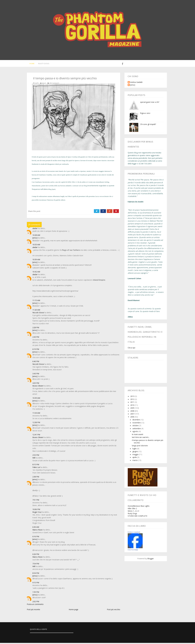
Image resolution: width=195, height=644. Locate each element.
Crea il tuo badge (133, 551)
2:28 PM (36, 329)
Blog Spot (52, 190)
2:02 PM (36, 603)
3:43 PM (36, 375)
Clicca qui (131, 349)
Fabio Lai (36, 468)
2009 (133, 409)
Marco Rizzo (37, 531)
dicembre (136, 421)
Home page (73, 611)
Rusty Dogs (43, 64)
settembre (137, 430)
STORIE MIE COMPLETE (137, 517)
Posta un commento (35, 605)
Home (31, 64)
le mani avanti (138, 435)
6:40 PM (36, 362)
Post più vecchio (114, 611)
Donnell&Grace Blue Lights (139, 507)
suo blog (84, 187)
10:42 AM (36, 273)
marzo (135, 461)
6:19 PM (36, 350)
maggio (136, 456)
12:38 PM (36, 424)
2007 (133, 415)
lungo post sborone (140, 447)
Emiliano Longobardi (134, 533)
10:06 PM (36, 510)
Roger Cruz (37, 513)
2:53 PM (36, 456)
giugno (135, 453)
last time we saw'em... (141, 438)
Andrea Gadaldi (136, 83)
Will (34, 459)
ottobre (136, 427)
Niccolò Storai (38, 314)
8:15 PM (36, 466)
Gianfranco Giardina (45, 176)
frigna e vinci (145, 114)
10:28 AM (36, 236)
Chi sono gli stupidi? (148, 125)
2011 (133, 403)
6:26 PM (36, 555)
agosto (136, 432)
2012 (133, 400)
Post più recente (33, 611)
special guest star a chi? (150, 103)
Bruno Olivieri (38, 387)
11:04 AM (36, 414)
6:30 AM (36, 528)
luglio (135, 450)
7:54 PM (36, 565)
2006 (133, 418)
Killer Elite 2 (132, 510)
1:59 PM (36, 593)
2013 (133, 397)
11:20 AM (36, 311)
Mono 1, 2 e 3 (133, 512)
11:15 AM (36, 301)
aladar (35, 229)
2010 (133, 406)
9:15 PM (36, 584)
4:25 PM (36, 384)
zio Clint (88, 158)
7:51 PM (36, 501)
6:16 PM (36, 538)
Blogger (151, 560)
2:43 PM (36, 338)
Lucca (97, 197)
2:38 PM (36, 478)
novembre (137, 424)
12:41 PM (36, 436)
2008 (133, 412)
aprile (135, 458)
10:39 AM (36, 261)
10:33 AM (36, 246)
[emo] (35, 239)
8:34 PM (36, 574)
